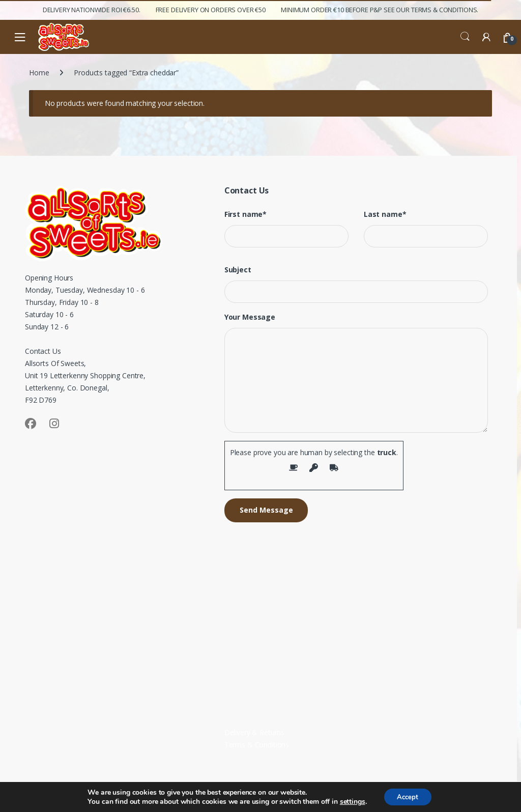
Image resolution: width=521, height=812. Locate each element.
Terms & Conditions (257, 745)
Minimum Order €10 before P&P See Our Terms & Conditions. (380, 10)
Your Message (250, 317)
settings (350, 801)
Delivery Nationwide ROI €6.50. (92, 10)
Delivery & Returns (254, 732)
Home (39, 73)
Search (465, 37)
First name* (245, 214)
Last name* (385, 214)
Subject (238, 270)
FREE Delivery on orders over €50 (211, 10)
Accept (408, 796)
